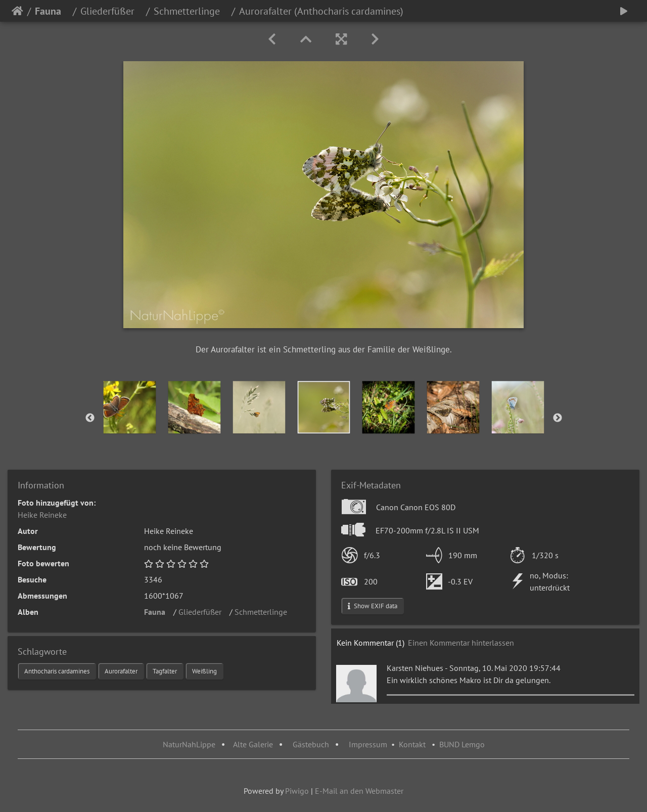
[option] (130, 407)
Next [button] (558, 418)
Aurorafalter (121, 671)
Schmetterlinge (191, 11)
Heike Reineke (42, 515)
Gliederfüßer (111, 11)
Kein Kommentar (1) (371, 643)
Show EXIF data (373, 606)
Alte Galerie (253, 744)
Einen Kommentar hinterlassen (461, 643)
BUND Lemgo (462, 744)
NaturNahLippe (189, 744)
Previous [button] (90, 418)
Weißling (204, 671)
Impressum (368, 744)
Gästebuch (312, 744)
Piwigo (297, 791)
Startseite (17, 11)
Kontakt (412, 744)
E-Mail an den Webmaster (359, 791)
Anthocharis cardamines (57, 671)
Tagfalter (165, 671)
